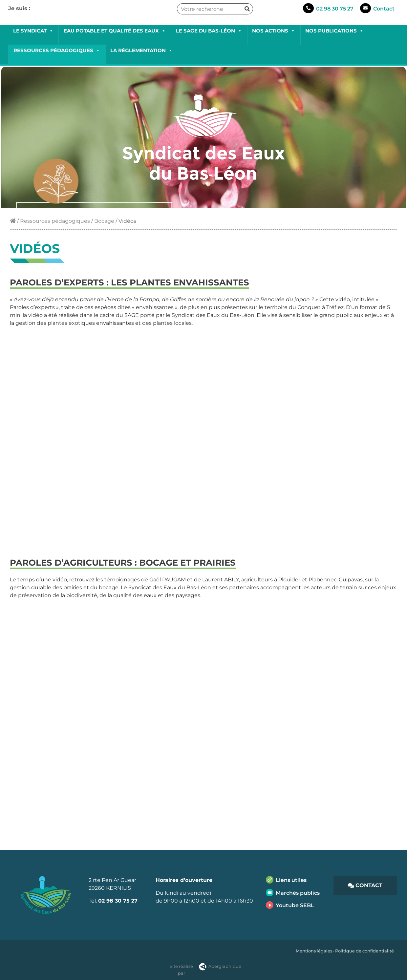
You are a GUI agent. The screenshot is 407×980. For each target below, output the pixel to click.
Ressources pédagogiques (57, 50)
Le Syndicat (33, 31)
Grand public (120, 17)
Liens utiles (291, 880)
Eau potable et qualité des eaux (115, 31)
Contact (384, 9)
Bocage (104, 221)
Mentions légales (314, 951)
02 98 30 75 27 (335, 9)
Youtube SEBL (295, 905)
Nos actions (274, 31)
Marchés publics (298, 893)
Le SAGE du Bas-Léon (209, 31)
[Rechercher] (247, 9)
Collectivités (32, 17)
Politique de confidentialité (364, 951)
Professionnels (75, 17)
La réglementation (141, 50)
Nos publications (334, 31)
